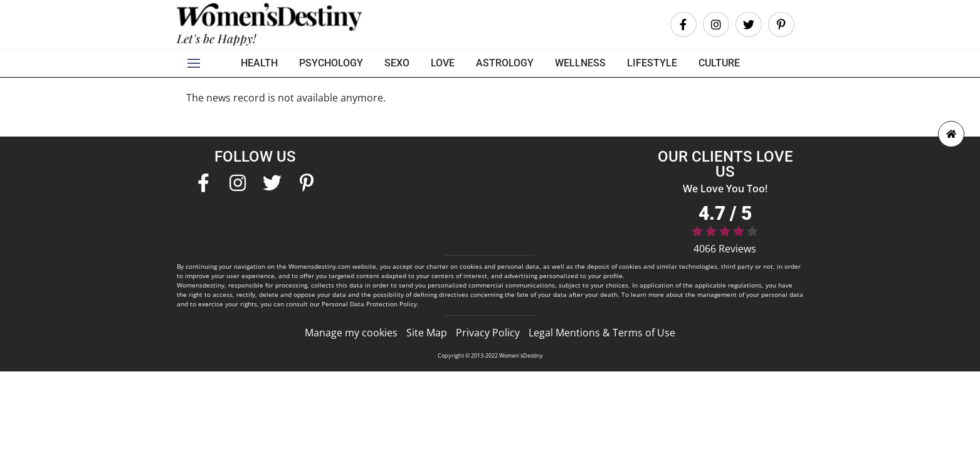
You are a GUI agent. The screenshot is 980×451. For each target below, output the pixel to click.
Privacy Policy (488, 333)
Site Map (427, 333)
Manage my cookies (351, 333)
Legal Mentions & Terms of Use (602, 333)
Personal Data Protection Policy (369, 304)
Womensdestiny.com (319, 266)
